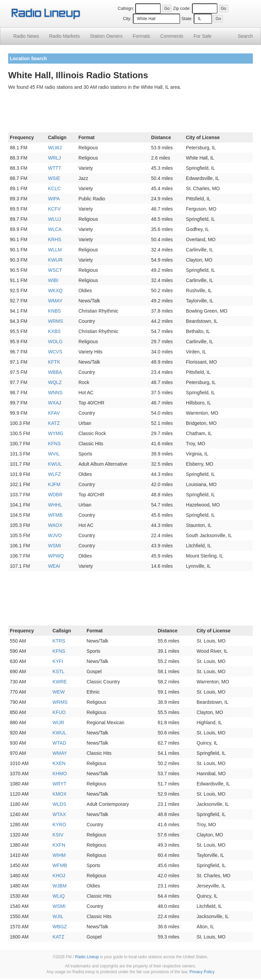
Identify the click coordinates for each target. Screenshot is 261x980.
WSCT (55, 270)
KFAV (54, 413)
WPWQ (56, 556)
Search (245, 36)
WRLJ (54, 158)
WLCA (55, 229)
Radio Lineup (87, 957)
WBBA (55, 372)
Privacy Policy (202, 972)
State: (187, 19)
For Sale (203, 36)
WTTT (55, 168)
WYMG (56, 433)
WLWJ (55, 148)
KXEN (59, 763)
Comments (172, 36)
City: (127, 19)
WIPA (54, 199)
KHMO (60, 774)
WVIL (54, 454)
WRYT (60, 784)
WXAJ (55, 403)
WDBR (55, 495)
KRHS (55, 239)
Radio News (26, 36)
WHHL (55, 505)
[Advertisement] (130, 113)
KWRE (60, 682)
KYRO (59, 825)
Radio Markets (64, 36)
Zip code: (182, 9)
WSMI (54, 546)
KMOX (60, 794)
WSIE (54, 178)
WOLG (55, 342)
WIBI (53, 280)
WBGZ (60, 927)
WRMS (55, 321)
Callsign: (126, 9)
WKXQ (55, 290)
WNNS (55, 393)
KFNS (54, 444)
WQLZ (55, 382)
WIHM (59, 855)
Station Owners (106, 36)
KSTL (59, 671)
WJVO (55, 535)
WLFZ (54, 474)
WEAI (54, 566)
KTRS (59, 641)
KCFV (54, 209)
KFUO (59, 712)
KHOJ (59, 876)
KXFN (59, 845)
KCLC (54, 188)
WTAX (59, 814)
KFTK (54, 362)
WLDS (59, 804)
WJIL (58, 916)
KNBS (54, 311)
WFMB (55, 515)
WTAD (59, 743)
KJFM (54, 484)
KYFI (58, 661)
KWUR (55, 260)
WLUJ (54, 219)
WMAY (55, 301)
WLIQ (59, 896)
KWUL (55, 464)
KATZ (54, 423)
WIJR (58, 722)
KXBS (54, 331)
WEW (59, 692)
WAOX (55, 525)
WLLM (55, 250)
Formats (141, 36)
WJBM (60, 886)
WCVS (55, 352)
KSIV (58, 835)
